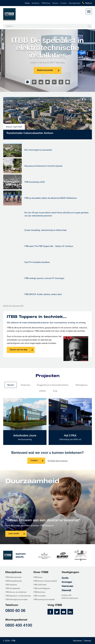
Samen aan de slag (22, 350)
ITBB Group (46, 3)
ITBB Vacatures (11, 585)
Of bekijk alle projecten (58, 461)
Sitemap (88, 641)
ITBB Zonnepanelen (13, 588)
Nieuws (55, 3)
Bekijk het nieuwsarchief (13, 306)
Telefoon (89, 3)
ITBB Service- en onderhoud (16, 592)
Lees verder (18, 534)
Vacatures (36, 3)
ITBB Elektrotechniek (13, 577)
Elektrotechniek (49, 70)
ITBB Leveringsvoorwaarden (44, 599)
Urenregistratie (74, 3)
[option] (44, 555)
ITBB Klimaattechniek (14, 581)
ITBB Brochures (39, 592)
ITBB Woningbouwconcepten (17, 599)
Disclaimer (78, 641)
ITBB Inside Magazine (42, 588)
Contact (63, 3)
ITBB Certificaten (40, 585)
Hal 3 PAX (70, 438)
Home (27, 3)
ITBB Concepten (40, 596)
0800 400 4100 (19, 626)
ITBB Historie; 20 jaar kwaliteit (45, 581)
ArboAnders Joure (25, 438)
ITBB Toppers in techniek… (37, 317)
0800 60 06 (15, 611)
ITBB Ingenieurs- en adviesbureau (18, 596)
